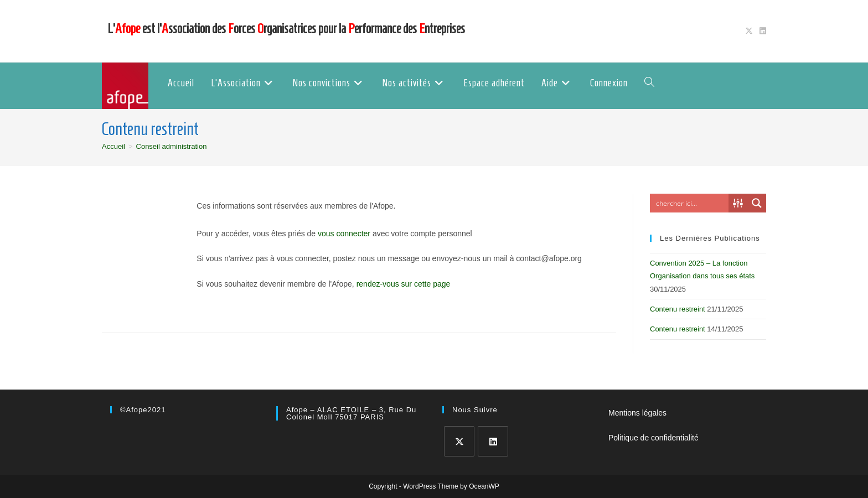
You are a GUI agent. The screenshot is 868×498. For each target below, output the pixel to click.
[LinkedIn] (493, 441)
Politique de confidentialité (653, 438)
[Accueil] (113, 146)
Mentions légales (637, 413)
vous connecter (344, 234)
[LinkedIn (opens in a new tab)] (761, 31)
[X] (459, 441)
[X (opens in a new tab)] (749, 31)
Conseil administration (172, 146)
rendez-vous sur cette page (404, 284)
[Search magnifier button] (757, 203)
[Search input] (690, 203)
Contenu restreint (678, 309)
